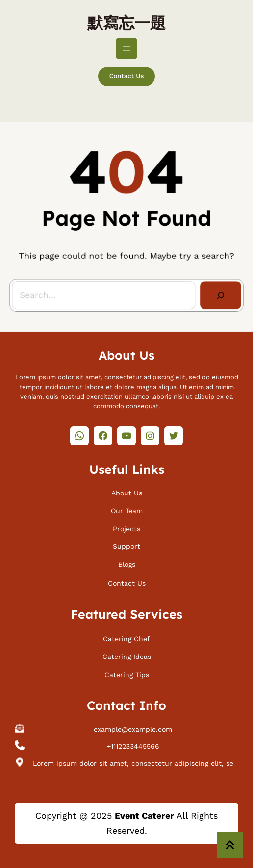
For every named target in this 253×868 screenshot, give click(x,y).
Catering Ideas (127, 656)
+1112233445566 (133, 745)
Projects (126, 527)
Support (126, 545)
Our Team (127, 510)
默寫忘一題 (126, 23)
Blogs (127, 563)
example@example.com (133, 728)
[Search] (218, 294)
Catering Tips (127, 673)
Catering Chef (126, 638)
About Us (127, 492)
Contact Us (127, 76)
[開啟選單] (126, 48)
